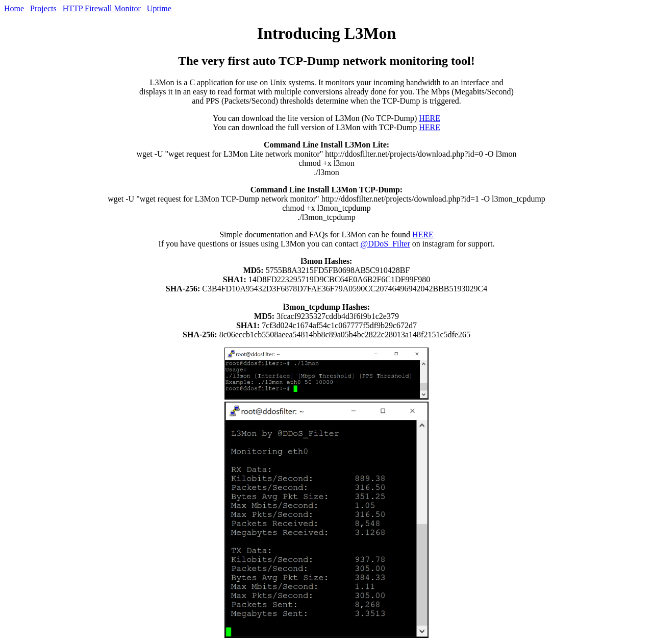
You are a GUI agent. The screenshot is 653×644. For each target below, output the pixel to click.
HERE (430, 118)
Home (14, 8)
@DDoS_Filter (385, 244)
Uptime (159, 8)
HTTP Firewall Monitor (102, 8)
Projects (43, 8)
